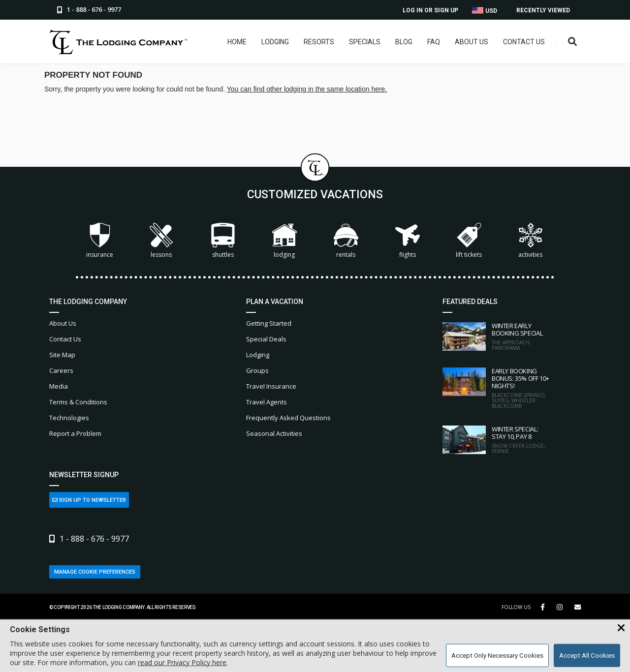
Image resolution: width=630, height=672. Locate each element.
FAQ (434, 42)
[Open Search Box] (573, 42)
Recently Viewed (543, 10)
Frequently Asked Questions (288, 418)
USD (485, 11)
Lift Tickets (469, 241)
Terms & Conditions (78, 402)
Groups (257, 370)
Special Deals (266, 339)
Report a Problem (75, 433)
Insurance (100, 241)
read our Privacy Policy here (182, 662)
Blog (404, 42)
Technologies (69, 418)
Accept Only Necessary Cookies (497, 656)
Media (59, 386)
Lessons (161, 241)
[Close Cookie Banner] (621, 628)
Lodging (275, 42)
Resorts (319, 42)
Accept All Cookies (587, 656)
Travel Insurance (271, 386)
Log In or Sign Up (430, 10)
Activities (531, 241)
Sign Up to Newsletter (89, 500)
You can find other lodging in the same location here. (307, 89)
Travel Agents (267, 402)
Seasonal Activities (274, 433)
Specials (365, 42)
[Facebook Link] (543, 607)
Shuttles (223, 241)
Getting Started (269, 323)
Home (237, 42)
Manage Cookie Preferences (95, 572)
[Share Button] (578, 607)
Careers (61, 370)
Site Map (62, 355)
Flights (408, 241)
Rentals (346, 241)
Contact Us (524, 42)
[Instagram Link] (560, 607)
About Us (472, 42)
